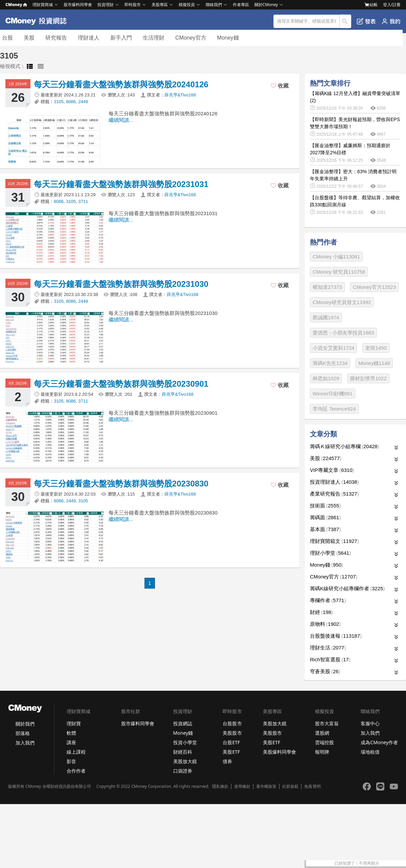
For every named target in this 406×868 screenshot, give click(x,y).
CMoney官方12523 (375, 287)
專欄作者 (328, 600)
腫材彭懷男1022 (368, 378)
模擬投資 (187, 5)
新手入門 (121, 38)
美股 (29, 38)
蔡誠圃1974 (326, 317)
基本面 (325, 529)
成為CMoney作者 (379, 742)
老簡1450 (376, 348)
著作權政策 (266, 786)
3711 (83, 201)
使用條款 (242, 786)
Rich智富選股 (330, 659)
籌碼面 (325, 517)
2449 (83, 102)
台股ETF (231, 742)
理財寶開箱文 (334, 541)
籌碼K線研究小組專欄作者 (347, 588)
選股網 (322, 733)
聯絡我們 (214, 5)
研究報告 (56, 38)
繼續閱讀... (121, 120)
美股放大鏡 (185, 761)
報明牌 (322, 752)
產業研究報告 (334, 494)
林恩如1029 (326, 378)
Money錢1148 (374, 363)
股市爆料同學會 (78, 5)
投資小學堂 (185, 742)
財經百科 (183, 752)
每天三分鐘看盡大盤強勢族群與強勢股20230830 (121, 484)
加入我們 (25, 743)
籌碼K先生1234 (330, 363)
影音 (71, 761)
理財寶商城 (43, 5)
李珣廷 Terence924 (334, 409)
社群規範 (290, 786)
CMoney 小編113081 (336, 257)
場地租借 (370, 752)
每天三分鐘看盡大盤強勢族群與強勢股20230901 (121, 384)
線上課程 (76, 752)
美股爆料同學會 (279, 752)
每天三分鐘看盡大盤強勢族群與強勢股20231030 (121, 284)
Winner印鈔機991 (333, 394)
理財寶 (74, 723)
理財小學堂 (330, 553)
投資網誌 (183, 723)
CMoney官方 (191, 38)
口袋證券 (183, 771)
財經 (321, 612)
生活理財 (154, 38)
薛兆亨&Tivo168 (180, 95)
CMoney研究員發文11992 (342, 302)
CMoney (16, 5)
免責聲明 (312, 786)
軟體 (71, 733)
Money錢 (228, 38)
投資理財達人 (334, 482)
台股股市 (232, 723)
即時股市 (133, 5)
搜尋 (346, 21)
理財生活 (328, 648)
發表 (366, 21)
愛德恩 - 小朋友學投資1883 (343, 333)
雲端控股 (324, 742)
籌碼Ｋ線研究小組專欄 (345, 446)
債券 (227, 761)
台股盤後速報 (336, 636)
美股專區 (160, 5)
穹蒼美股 (325, 671)
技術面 (325, 506)
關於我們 (25, 724)
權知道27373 (327, 287)
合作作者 (76, 771)
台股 (7, 38)
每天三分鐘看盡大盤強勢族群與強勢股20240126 (121, 84)
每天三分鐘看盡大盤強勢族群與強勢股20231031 (121, 184)
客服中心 (370, 723)
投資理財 (106, 5)
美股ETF (231, 752)
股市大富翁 (327, 723)
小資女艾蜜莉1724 (333, 348)
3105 (59, 102)
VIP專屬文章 (332, 470)
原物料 (325, 624)
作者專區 (241, 5)
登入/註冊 (392, 5)
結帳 (371, 5)
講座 (71, 742)
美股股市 (232, 733)
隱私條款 (220, 786)
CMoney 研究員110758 (339, 272)
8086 (71, 102)
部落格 (23, 733)
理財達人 (89, 38)
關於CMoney (266, 5)
